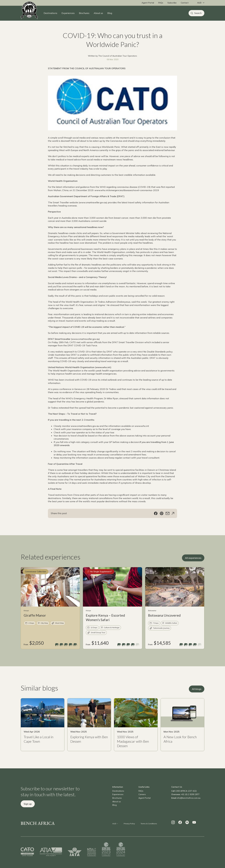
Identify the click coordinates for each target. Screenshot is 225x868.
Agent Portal (148, 3)
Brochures (84, 13)
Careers (142, 801)
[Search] (196, 13)
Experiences (68, 13)
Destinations (50, 13)
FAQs (161, 3)
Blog (110, 13)
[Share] (173, 520)
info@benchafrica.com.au (189, 805)
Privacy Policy (129, 830)
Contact (185, 3)
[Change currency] (200, 3)
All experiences (193, 565)
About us (98, 13)
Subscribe (172, 3)
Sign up (28, 811)
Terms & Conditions (149, 830)
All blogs (197, 696)
